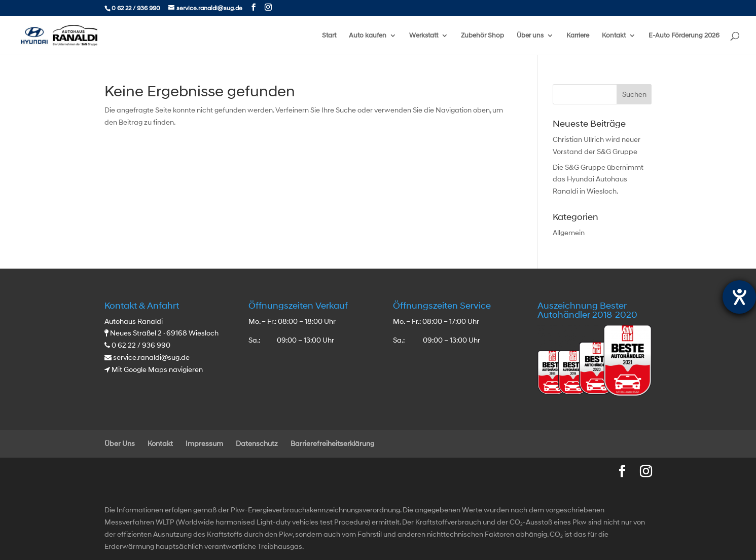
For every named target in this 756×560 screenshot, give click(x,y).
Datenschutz (257, 444)
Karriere (578, 36)
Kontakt (614, 36)
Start (329, 36)
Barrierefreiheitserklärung (332, 444)
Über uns (530, 36)
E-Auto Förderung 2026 (684, 36)
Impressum (204, 444)
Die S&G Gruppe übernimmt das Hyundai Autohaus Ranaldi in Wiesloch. (598, 180)
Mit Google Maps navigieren (157, 370)
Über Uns (120, 444)
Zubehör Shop (482, 36)
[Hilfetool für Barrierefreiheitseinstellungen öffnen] (739, 297)
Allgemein (569, 233)
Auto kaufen (368, 36)
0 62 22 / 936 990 (136, 8)
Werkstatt (424, 36)
